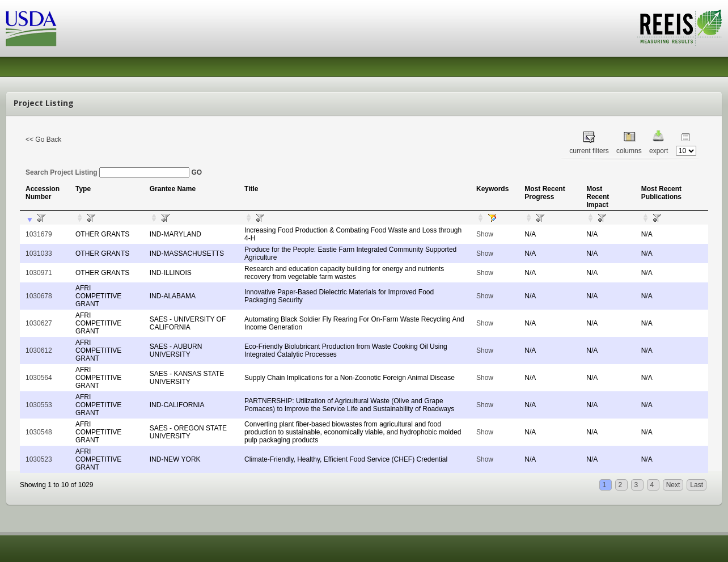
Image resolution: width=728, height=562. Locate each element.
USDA (31, 29)
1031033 (39, 253)
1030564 (39, 378)
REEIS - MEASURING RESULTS (680, 28)
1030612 (39, 350)
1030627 (39, 323)
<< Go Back (43, 140)
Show (485, 234)
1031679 (39, 234)
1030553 (39, 405)
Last (697, 485)
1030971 (39, 273)
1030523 (39, 459)
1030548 (39, 432)
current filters (589, 151)
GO (196, 172)
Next (673, 485)
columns (629, 151)
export (659, 151)
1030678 (39, 296)
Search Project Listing (107, 172)
